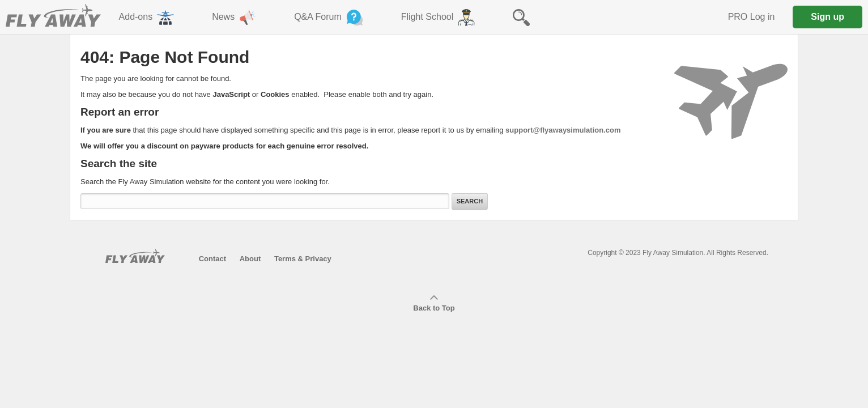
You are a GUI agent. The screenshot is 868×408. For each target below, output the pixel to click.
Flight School (439, 18)
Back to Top (434, 304)
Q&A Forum (329, 18)
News (235, 18)
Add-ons (148, 18)
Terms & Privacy (303, 259)
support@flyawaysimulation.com (563, 130)
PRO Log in (752, 17)
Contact (212, 259)
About (250, 259)
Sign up (827, 17)
